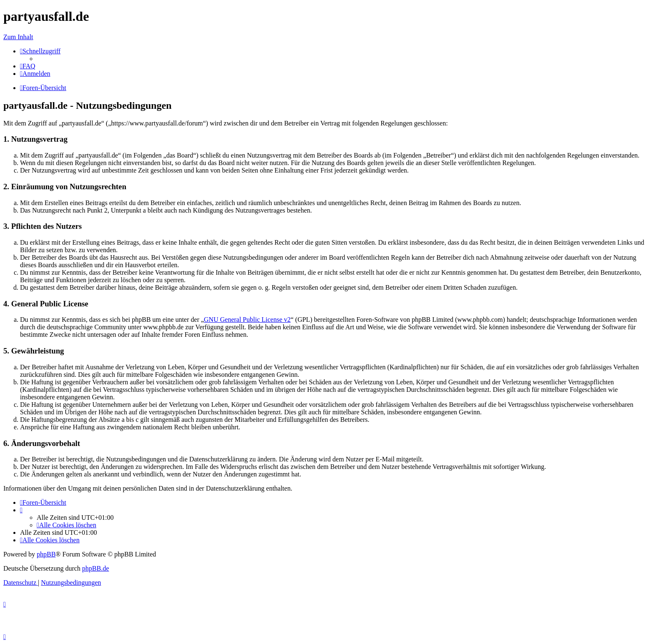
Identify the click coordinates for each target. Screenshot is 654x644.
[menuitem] (28, 66)
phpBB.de (96, 568)
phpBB (46, 554)
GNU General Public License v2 (247, 319)
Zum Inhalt (18, 37)
